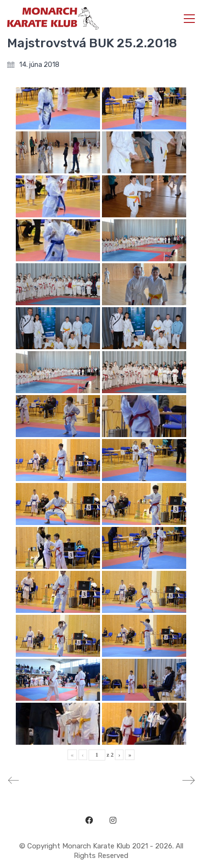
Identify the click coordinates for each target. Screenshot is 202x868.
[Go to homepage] (53, 18)
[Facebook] (89, 820)
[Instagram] (113, 820)
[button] (189, 19)
